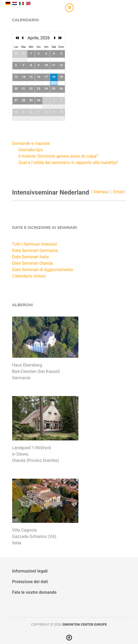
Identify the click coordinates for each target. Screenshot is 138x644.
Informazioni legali (30, 571)
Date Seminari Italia (30, 257)
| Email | (119, 192)
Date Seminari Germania (35, 251)
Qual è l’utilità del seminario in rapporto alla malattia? (68, 163)
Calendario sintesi (29, 276)
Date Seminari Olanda (33, 263)
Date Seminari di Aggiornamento (43, 270)
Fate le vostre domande (34, 592)
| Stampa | (101, 192)
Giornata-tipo (31, 150)
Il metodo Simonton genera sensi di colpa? (58, 156)
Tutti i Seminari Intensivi (35, 244)
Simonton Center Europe (84, 624)
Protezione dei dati (30, 582)
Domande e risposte (31, 143)
